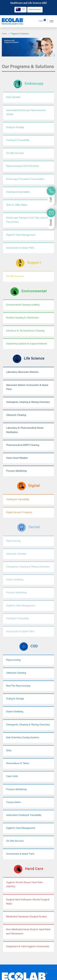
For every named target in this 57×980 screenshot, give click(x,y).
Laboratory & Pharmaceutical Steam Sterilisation (25, 430)
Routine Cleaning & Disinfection (22, 318)
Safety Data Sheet (35, 10)
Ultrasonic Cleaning (16, 415)
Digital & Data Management (21, 235)
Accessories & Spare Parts (20, 248)
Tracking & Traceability (18, 140)
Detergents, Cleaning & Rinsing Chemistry (28, 402)
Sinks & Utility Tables (17, 205)
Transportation (14, 802)
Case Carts (12, 776)
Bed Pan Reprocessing (18, 686)
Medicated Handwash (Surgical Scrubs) (26, 917)
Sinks (9, 751)
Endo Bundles (13, 97)
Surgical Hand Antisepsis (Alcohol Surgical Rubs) (28, 902)
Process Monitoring (16, 471)
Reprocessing (13, 660)
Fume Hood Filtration (17, 458)
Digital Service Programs (19, 512)
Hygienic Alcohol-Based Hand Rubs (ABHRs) (24, 885)
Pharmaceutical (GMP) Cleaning (23, 445)
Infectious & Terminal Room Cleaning (25, 331)
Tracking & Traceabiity (17, 619)
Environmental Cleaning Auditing (23, 305)
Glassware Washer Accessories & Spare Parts (27, 387)
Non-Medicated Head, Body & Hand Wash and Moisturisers (28, 932)
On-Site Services (15, 153)
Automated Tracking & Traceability (24, 815)
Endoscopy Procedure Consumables (25, 179)
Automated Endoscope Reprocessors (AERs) (26, 112)
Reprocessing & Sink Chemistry (22, 166)
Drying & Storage (15, 127)
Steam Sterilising (15, 712)
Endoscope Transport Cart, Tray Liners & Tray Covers (27, 220)
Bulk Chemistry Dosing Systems (23, 738)
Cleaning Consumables (18, 192)
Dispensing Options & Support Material (26, 344)
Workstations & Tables (18, 763)
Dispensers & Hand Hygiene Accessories (28, 947)
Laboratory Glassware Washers (22, 372)
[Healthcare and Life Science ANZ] (13, 21)
